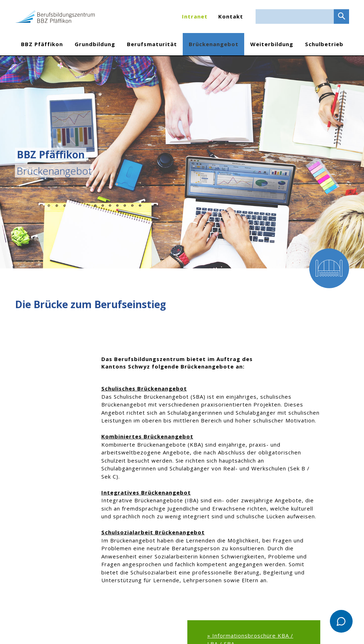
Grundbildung (95, 44)
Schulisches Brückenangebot (144, 388)
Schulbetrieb (324, 44)
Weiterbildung (272, 44)
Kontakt (231, 16)
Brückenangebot (214, 44)
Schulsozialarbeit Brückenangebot (153, 532)
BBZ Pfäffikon (42, 44)
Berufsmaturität (152, 44)
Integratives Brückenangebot (146, 492)
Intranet (195, 16)
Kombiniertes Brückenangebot (147, 436)
